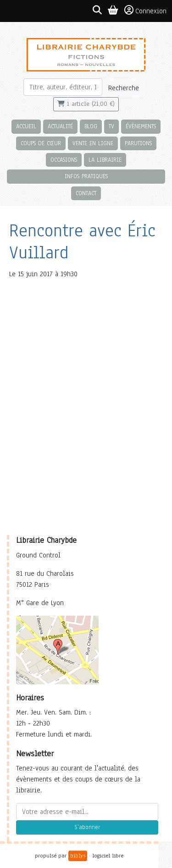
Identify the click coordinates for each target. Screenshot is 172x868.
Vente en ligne (93, 143)
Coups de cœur (41, 143)
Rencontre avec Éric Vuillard (82, 242)
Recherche (124, 88)
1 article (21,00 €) (86, 104)
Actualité (60, 126)
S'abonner (87, 827)
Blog (91, 126)
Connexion (145, 11)
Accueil (26, 126)
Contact (86, 193)
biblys (78, 856)
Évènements (141, 126)
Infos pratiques (86, 176)
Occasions (64, 160)
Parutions (138, 143)
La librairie (105, 160)
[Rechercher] (63, 87)
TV (111, 126)
